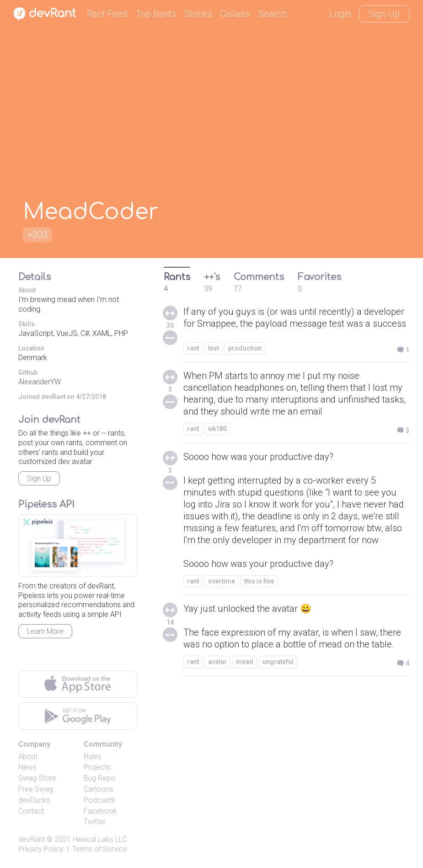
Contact (31, 811)
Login (340, 14)
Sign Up (384, 14)
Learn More (45, 631)
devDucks (34, 800)
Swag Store (37, 778)
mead (245, 662)
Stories (198, 14)
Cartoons (99, 789)
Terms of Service (100, 849)
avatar (217, 662)
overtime (222, 581)
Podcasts (99, 800)
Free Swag (36, 789)
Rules (92, 757)
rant (193, 348)
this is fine (259, 581)
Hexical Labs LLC (100, 839)
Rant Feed (107, 14)
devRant (32, 839)
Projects (97, 767)
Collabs (235, 14)
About (28, 757)
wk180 (217, 429)
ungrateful (278, 662)
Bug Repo (99, 778)
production (245, 348)
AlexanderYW (40, 382)
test (214, 348)
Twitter (95, 822)
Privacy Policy (41, 849)
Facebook (100, 811)
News (27, 767)
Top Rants (156, 14)
